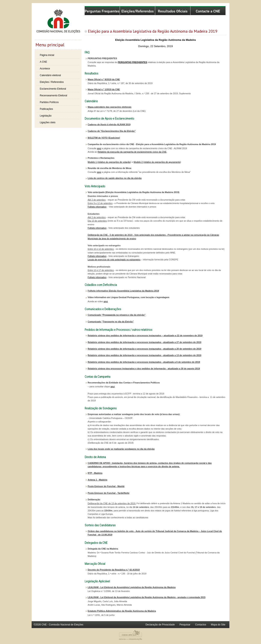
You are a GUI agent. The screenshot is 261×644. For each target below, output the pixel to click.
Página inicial (47, 55)
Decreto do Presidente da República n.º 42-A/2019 (114, 570)
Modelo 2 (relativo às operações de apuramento (157, 162)
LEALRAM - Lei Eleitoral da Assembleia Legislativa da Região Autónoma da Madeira (132, 587)
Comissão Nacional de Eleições (58, 23)
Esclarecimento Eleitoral (53, 89)
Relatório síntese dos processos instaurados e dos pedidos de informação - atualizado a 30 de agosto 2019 (144, 369)
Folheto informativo (97, 207)
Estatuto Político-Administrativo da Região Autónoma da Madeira (122, 611)
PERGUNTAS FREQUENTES (133, 62)
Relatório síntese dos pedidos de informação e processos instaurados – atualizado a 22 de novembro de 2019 (145, 335)
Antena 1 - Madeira (97, 480)
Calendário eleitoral (50, 75)
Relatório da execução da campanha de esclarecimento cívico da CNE (132, 152)
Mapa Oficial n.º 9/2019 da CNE (104, 79)
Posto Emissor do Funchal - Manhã (106, 486)
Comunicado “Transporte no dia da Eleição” (111, 322)
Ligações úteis (48, 122)
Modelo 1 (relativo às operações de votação (109, 162)
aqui (99, 148)
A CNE (43, 62)
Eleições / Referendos (52, 82)
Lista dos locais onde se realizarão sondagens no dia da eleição (121, 449)
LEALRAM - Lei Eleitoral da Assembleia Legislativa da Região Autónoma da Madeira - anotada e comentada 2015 (147, 597)
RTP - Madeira (95, 473)
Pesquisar (185, 625)
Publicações (46, 109)
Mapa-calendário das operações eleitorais (109, 107)
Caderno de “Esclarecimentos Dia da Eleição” (112, 131)
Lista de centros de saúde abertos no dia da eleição (115, 178)
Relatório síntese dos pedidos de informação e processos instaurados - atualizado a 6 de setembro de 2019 (144, 362)
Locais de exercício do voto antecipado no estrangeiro (114, 260)
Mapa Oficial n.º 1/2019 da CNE (104, 89)
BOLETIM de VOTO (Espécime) (104, 138)
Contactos (201, 625)
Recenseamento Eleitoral (53, 95)
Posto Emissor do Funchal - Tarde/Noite (108, 493)
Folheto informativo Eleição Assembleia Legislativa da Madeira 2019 (123, 291)
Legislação (46, 116)
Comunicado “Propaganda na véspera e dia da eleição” (117, 315)
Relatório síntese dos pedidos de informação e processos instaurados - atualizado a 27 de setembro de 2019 (144, 342)
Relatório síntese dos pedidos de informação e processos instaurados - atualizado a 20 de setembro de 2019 (144, 349)
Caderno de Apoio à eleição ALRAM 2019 (109, 124)
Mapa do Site (218, 625)
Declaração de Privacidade (160, 625)
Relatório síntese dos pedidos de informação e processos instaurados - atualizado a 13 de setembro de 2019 (144, 355)
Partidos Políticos (49, 102)
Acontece (45, 69)
